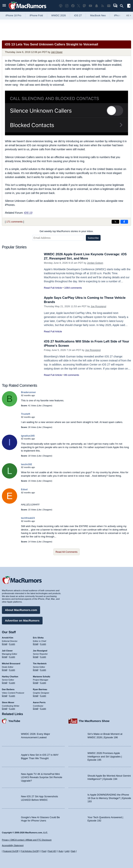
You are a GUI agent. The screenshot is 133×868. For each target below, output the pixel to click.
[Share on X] (115, 222)
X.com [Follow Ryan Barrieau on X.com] (43, 696)
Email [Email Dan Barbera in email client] (5, 696)
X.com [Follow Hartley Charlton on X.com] (12, 683)
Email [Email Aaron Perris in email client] (36, 709)
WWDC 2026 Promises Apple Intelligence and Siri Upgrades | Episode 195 (105, 756)
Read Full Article (53, 288)
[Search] (123, 6)
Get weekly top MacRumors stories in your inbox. (66, 231)
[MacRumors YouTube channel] (90, 6)
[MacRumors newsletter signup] (109, 6)
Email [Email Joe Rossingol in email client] (36, 657)
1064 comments (73, 288)
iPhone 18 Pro (13, 15)
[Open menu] (4, 6)
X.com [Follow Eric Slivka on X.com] (43, 644)
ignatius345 (28, 436)
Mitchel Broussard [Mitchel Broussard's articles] (11, 664)
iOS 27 (78, 15)
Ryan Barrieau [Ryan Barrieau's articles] (40, 689)
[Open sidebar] (129, 6)
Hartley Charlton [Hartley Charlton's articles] (10, 677)
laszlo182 (27, 464)
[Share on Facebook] (124, 222)
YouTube (14, 721)
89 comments (72, 375)
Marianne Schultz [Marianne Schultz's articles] (42, 677)
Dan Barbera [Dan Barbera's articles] (8, 689)
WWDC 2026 (59, 15)
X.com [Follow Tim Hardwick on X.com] (43, 670)
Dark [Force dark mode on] (73, 851)
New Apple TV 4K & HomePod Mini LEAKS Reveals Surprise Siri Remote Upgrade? (42, 777)
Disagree (47, 406)
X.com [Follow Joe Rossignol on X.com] (43, 657)
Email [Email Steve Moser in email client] (5, 709)
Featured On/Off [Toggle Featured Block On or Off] (11, 851)
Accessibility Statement (13, 845)
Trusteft (26, 414)
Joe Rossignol (98, 306)
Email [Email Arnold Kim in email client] (5, 644)
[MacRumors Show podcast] (61, 6)
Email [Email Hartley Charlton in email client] (5, 683)
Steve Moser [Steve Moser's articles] (8, 702)
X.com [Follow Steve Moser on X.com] (12, 709)
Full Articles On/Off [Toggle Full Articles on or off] (30, 851)
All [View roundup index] (129, 15)
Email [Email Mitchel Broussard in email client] (5, 670)
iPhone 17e (120, 15)
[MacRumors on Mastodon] (84, 6)
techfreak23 (28, 518)
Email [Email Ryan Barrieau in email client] (36, 696)
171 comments (14, 222)
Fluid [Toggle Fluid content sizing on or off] (44, 851)
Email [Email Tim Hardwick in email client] (36, 670)
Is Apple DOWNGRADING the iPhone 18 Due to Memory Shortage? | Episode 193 (109, 798)
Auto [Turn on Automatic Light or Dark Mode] (61, 851)
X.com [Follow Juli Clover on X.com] (12, 657)
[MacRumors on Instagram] (67, 6)
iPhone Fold (36, 15)
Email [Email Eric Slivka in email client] (36, 644)
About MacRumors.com (21, 610)
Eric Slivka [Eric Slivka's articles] (38, 638)
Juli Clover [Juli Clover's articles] (7, 651)
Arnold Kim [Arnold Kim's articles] (8, 638)
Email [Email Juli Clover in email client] (5, 657)
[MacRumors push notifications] (97, 6)
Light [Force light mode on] (67, 851)
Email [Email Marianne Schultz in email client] (36, 683)
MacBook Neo (98, 15)
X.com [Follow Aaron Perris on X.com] (43, 709)
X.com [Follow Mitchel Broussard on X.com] (12, 670)
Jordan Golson (95, 263)
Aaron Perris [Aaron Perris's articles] (39, 702)
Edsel (24, 489)
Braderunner (28, 392)
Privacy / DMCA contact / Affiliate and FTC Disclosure (27, 840)
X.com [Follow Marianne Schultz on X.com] (43, 683)
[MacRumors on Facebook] (73, 6)
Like (39, 406)
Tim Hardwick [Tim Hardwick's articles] (40, 664)
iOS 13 (28, 213)
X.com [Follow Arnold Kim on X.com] (12, 644)
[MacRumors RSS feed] (103, 6)
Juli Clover (57, 52)
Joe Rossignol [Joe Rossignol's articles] (40, 651)
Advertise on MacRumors (22, 620)
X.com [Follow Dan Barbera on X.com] (12, 696)
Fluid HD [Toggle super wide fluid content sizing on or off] (52, 851)
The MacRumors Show (94, 721)
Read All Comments (66, 552)
